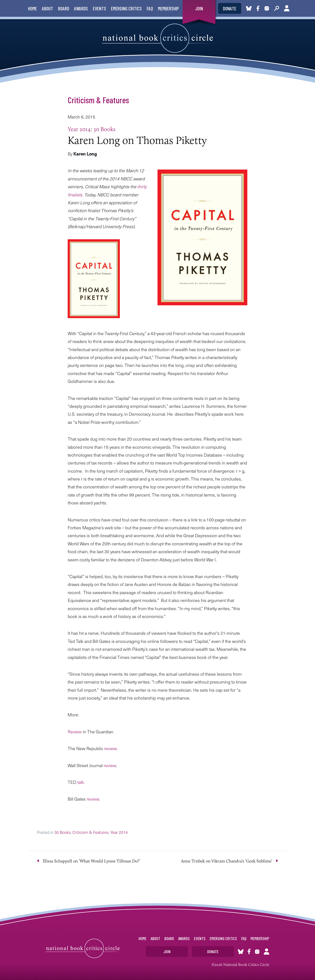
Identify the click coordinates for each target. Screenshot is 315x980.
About (47, 8)
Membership (168, 8)
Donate (230, 8)
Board (64, 8)
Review (75, 731)
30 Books (104, 129)
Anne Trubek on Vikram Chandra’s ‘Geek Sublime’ (227, 861)
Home (32, 8)
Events (99, 8)
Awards (81, 8)
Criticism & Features (98, 100)
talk (80, 782)
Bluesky (249, 8)
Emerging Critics (126, 8)
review (110, 748)
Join (199, 8)
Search (277, 8)
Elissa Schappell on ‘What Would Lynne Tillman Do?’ (91, 861)
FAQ (150, 8)
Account (287, 8)
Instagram (267, 8)
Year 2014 (79, 129)
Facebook (259, 8)
